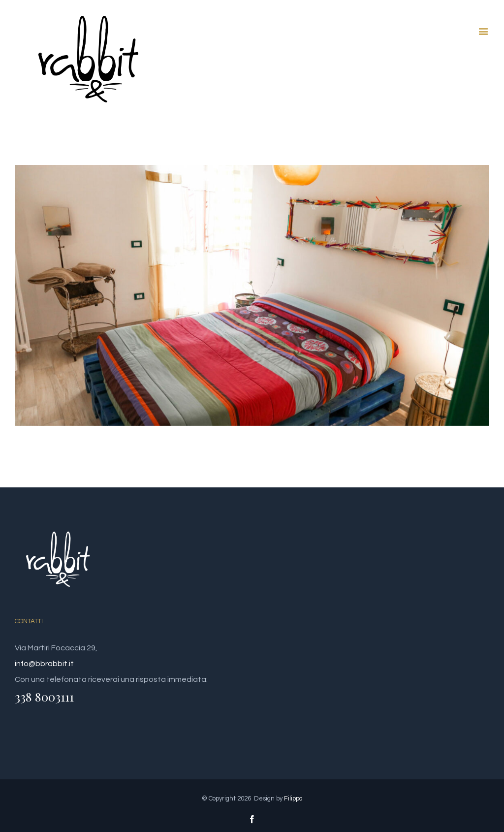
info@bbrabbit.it (44, 664)
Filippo (293, 799)
